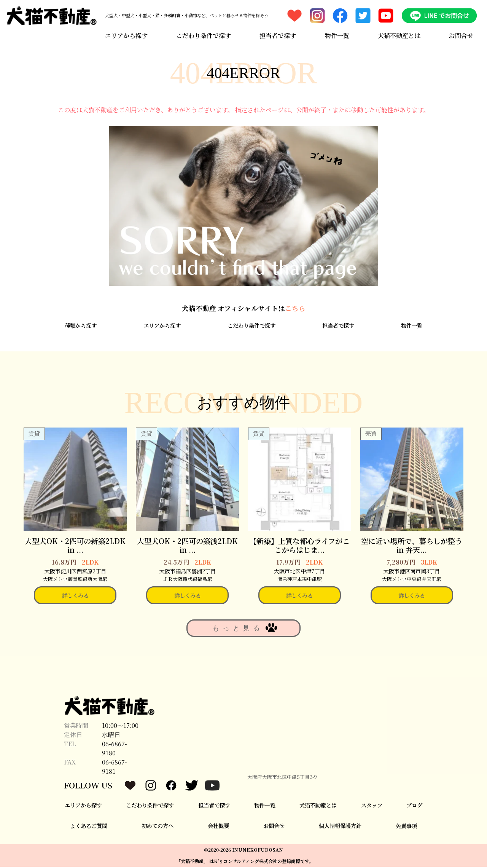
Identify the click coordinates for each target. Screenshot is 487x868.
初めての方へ (158, 827)
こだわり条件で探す (204, 35)
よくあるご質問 (89, 827)
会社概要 (218, 827)
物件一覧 (337, 35)
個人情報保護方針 (340, 827)
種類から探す (81, 326)
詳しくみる (75, 596)
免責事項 (406, 827)
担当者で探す (278, 35)
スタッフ (372, 806)
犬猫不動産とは (399, 35)
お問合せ (462, 35)
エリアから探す (126, 35)
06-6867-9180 (115, 749)
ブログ (414, 806)
